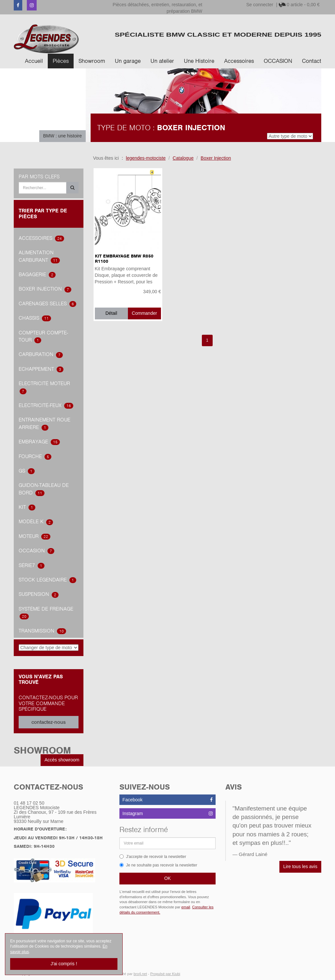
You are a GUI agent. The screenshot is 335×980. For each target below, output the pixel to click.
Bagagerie (37, 275)
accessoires (41, 238)
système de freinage (46, 613)
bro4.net (140, 974)
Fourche (35, 456)
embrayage (39, 442)
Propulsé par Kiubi (165, 974)
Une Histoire (199, 61)
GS (27, 471)
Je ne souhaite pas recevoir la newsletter (158, 865)
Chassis (35, 318)
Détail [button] (111, 313)
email (186, 907)
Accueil (34, 61)
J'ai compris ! (64, 964)
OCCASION (278, 61)
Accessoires (239, 61)
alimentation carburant (39, 256)
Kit (27, 507)
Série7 (32, 565)
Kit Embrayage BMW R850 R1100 (124, 258)
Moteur (35, 536)
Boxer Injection (45, 289)
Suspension (39, 594)
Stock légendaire (47, 580)
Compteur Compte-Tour (43, 337)
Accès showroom (62, 760)
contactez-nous (49, 722)
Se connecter (260, 5)
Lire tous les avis (300, 866)
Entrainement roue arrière (44, 424)
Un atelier (162, 61)
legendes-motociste (146, 158)
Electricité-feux (46, 405)
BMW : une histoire (62, 136)
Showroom (92, 61)
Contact (312, 61)
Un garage (128, 61)
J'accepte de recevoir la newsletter (153, 857)
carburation (41, 354)
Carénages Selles (47, 304)
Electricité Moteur (44, 387)
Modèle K (36, 522)
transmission (42, 631)
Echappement (41, 369)
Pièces (61, 61)
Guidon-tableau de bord (44, 489)
